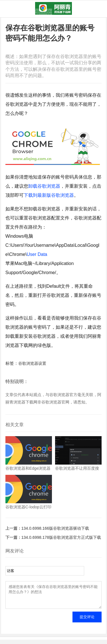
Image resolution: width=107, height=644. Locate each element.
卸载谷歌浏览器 (44, 186)
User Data (37, 254)
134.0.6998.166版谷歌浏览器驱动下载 (55, 528)
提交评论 (87, 621)
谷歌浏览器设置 (32, 363)
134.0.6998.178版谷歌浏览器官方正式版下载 (61, 537)
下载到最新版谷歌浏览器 (49, 195)
